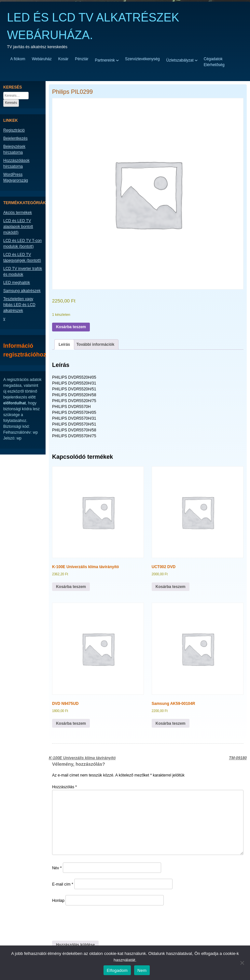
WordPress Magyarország (16, 177)
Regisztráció (14, 130)
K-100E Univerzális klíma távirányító (82, 758)
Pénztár (82, 59)
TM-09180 (238, 758)
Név (57, 868)
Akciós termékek (18, 213)
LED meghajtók (17, 283)
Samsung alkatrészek (22, 291)
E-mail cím (63, 884)
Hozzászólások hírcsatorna (16, 163)
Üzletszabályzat (180, 60)
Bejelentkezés (15, 138)
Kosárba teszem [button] (71, 587)
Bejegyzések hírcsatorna (14, 149)
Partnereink (105, 60)
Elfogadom (117, 970)
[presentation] (97, 923)
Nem (142, 970)
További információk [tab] (95, 344)
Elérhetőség (214, 65)
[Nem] (242, 963)
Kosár (63, 59)
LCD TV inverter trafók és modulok (23, 272)
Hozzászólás (64, 787)
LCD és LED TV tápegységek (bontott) (22, 258)
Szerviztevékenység (142, 59)
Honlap (58, 901)
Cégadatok (213, 59)
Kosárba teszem (71, 327)
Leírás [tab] (64, 344)
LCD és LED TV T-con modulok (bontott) (22, 244)
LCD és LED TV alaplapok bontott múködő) (18, 227)
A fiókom (18, 59)
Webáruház (42, 59)
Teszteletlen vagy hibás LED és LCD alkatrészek (19, 305)
